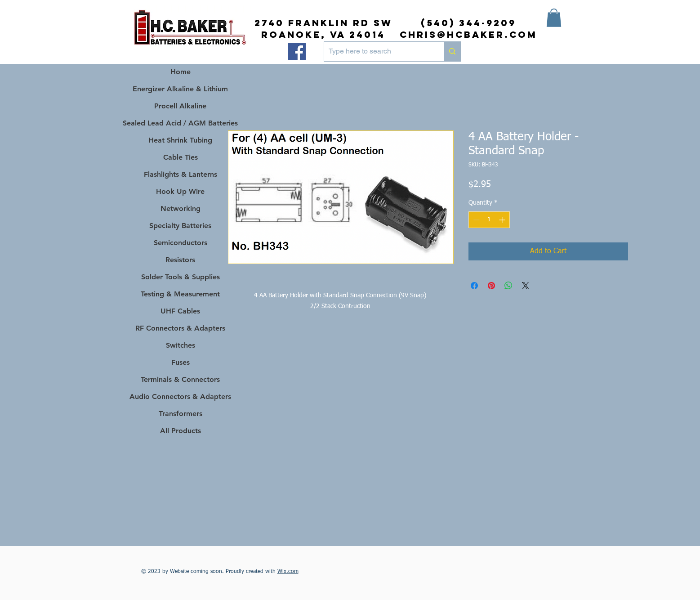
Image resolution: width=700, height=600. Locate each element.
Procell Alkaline (180, 106)
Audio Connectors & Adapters (181, 396)
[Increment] (503, 220)
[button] (554, 18)
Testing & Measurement (180, 294)
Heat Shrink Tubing (180, 140)
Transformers (181, 414)
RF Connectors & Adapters (180, 328)
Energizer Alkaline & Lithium (180, 89)
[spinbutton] (489, 220)
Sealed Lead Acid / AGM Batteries (181, 123)
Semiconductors (181, 243)
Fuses (181, 362)
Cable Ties (181, 157)
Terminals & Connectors (180, 379)
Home (181, 72)
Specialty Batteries (180, 226)
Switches (181, 345)
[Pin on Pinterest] (491, 286)
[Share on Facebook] (474, 286)
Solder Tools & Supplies (181, 277)
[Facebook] (297, 51)
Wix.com (288, 572)
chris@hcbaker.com (468, 34)
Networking (181, 208)
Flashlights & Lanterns (181, 174)
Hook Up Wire (180, 191)
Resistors (180, 260)
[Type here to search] (377, 51)
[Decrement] (475, 220)
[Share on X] (526, 286)
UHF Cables (180, 311)
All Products (181, 431)
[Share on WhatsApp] (508, 286)
